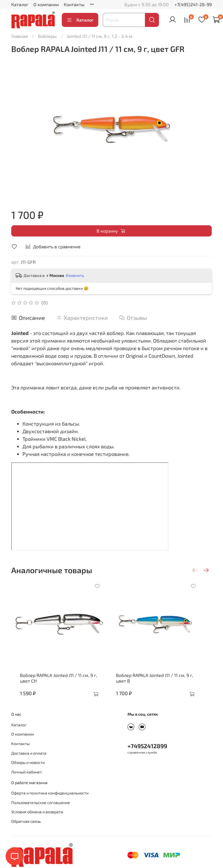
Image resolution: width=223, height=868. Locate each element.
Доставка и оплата (29, 762)
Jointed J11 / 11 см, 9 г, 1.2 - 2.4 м (100, 36)
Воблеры (47, 36)
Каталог (20, 4)
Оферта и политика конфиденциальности (50, 801)
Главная (20, 36)
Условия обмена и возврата (37, 820)
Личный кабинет (27, 780)
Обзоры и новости (28, 771)
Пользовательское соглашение (41, 811)
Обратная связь (26, 830)
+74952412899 (147, 754)
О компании (46, 4)
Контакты (74, 4)
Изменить (75, 275)
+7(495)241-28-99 (193, 4)
